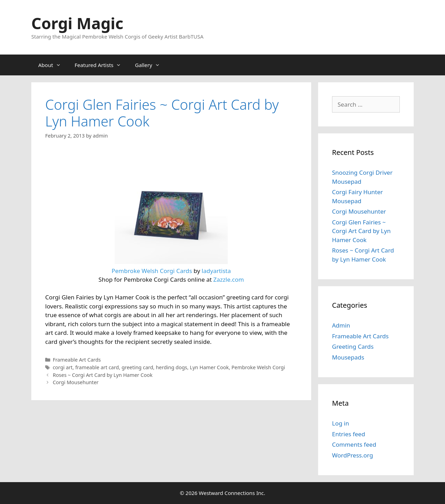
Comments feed (354, 444)
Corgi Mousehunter (76, 382)
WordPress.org (353, 455)
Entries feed (349, 434)
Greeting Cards (353, 346)
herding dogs (171, 367)
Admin (341, 325)
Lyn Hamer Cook (209, 367)
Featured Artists (102, 65)
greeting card (137, 367)
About (53, 65)
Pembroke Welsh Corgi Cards (152, 271)
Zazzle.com (229, 279)
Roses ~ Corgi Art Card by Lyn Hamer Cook (103, 375)
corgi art (63, 367)
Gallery (151, 65)
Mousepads (348, 357)
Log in (341, 423)
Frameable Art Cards (77, 360)
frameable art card (97, 367)
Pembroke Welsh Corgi (258, 367)
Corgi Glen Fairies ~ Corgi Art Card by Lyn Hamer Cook (361, 231)
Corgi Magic (77, 23)
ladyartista (216, 271)
